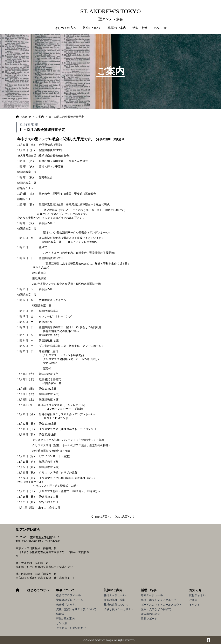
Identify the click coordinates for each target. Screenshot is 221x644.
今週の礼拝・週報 (115, 600)
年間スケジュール (152, 595)
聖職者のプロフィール (70, 600)
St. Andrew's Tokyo (110, 11)
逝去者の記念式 (150, 614)
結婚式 (60, 614)
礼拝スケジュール (115, 595)
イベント (195, 605)
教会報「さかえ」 (67, 605)
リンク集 (62, 623)
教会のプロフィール (68, 595)
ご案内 (193, 600)
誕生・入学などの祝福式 (156, 609)
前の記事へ (101, 517)
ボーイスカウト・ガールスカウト (161, 605)
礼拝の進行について (116, 605)
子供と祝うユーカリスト (119, 609)
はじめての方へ (66, 28)
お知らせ (195, 590)
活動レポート (149, 619)
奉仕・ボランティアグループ (159, 600)
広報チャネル (197, 595)
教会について (66, 590)
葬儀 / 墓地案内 (65, 619)
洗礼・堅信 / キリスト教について (76, 609)
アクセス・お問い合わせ (71, 628)
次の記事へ (125, 517)
